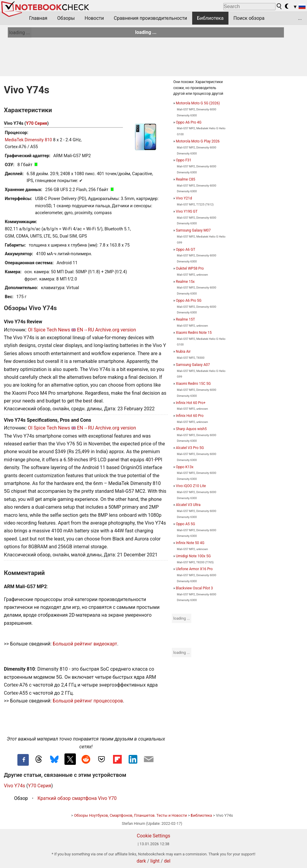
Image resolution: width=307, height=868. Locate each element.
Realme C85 (186, 179)
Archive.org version (115, 330)
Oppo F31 (184, 160)
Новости (94, 18)
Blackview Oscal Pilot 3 (194, 588)
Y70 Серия (37, 123)
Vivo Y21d (184, 198)
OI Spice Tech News (49, 330)
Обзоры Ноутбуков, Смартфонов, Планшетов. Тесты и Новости (131, 815)
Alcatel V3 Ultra (188, 505)
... (300, 18)
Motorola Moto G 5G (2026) (198, 103)
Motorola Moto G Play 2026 (198, 141)
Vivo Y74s (15, 786)
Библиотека (210, 18)
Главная (38, 18)
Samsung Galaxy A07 (193, 365)
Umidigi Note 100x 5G (193, 556)
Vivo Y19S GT (187, 211)
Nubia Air (183, 352)
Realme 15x (185, 282)
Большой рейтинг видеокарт (85, 644)
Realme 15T (186, 319)
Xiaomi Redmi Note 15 (194, 333)
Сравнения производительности (150, 18)
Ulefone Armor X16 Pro (194, 569)
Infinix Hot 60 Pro (190, 416)
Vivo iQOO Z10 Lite (191, 486)
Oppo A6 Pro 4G (189, 122)
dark (141, 861)
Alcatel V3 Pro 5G (190, 448)
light (155, 861)
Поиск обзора (249, 18)
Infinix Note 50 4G (190, 543)
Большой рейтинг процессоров (88, 701)
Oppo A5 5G (186, 524)
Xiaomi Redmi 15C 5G (193, 384)
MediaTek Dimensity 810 (28, 140)
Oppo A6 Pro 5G (189, 301)
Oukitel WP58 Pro (190, 268)
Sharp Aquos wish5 (191, 429)
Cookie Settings (153, 836)
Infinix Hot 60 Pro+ (191, 403)
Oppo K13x (185, 467)
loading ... (20, 33)
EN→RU (86, 330)
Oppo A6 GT (186, 250)
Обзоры (66, 18)
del (167, 861)
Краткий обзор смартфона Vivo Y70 (77, 798)
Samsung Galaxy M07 (193, 230)
